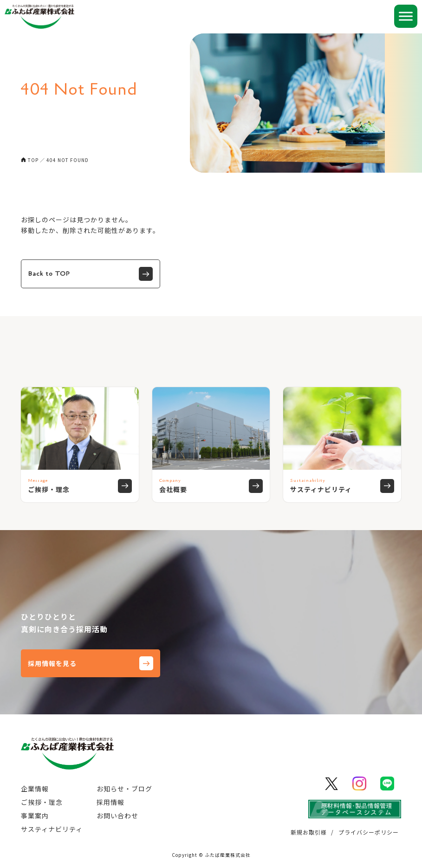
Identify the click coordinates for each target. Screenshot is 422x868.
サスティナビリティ (52, 829)
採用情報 (110, 802)
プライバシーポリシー (369, 832)
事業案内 (35, 816)
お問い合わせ (117, 816)
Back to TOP (91, 274)
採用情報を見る (91, 663)
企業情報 (35, 789)
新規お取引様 (309, 832)
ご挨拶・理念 (42, 802)
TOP (33, 160)
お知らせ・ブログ (124, 789)
